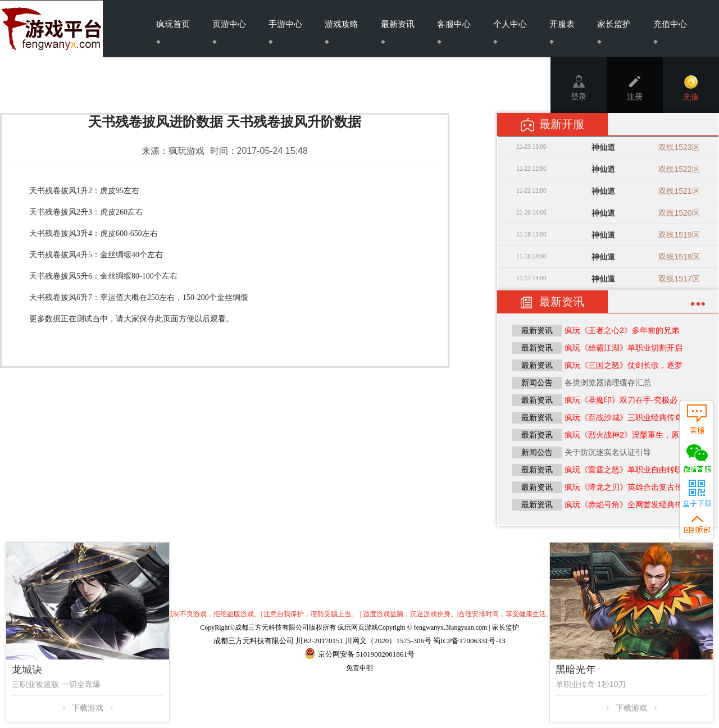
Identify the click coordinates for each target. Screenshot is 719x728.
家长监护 (614, 31)
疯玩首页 (173, 31)
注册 (635, 88)
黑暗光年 (576, 670)
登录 (579, 88)
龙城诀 (27, 670)
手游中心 (285, 31)
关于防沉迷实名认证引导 (608, 452)
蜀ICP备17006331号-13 (469, 641)
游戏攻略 (342, 31)
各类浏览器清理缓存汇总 (608, 383)
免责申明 (359, 668)
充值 (691, 88)
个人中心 (510, 31)
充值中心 (670, 31)
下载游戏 (88, 708)
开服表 (562, 31)
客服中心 (454, 31)
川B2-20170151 (319, 641)
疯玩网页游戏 (358, 627)
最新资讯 (398, 31)
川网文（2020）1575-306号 (388, 641)
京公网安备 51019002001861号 (365, 654)
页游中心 (229, 31)
